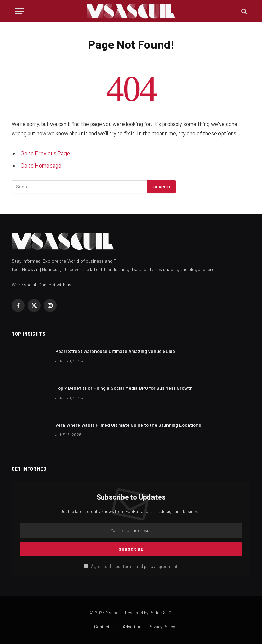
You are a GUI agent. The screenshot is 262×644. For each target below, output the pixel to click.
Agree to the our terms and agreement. (131, 566)
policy (150, 566)
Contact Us (105, 627)
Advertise (132, 627)
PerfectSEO (160, 613)
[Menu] (19, 11)
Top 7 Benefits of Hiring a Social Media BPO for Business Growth (124, 388)
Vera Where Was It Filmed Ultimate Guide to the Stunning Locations (128, 425)
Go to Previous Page (45, 153)
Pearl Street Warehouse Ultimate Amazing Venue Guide (115, 351)
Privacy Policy (162, 627)
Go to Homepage (41, 165)
